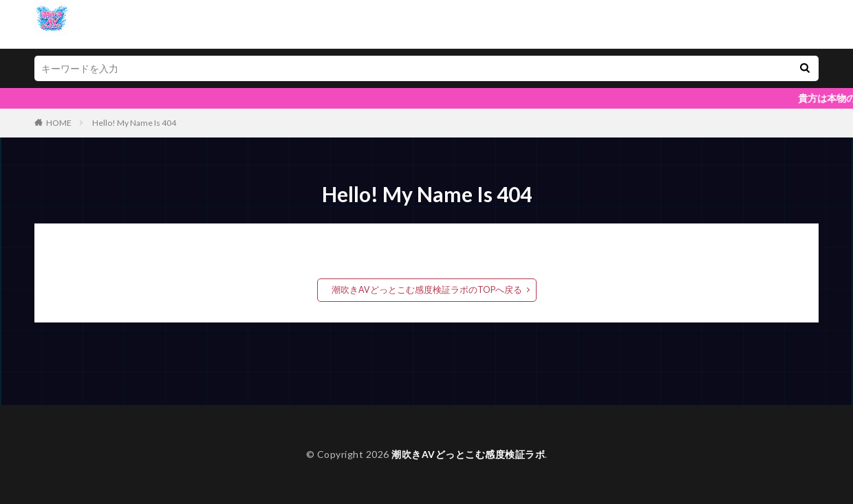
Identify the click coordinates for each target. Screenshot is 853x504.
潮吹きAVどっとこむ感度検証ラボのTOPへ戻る (426, 290)
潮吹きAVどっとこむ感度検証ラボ (468, 454)
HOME (59, 123)
